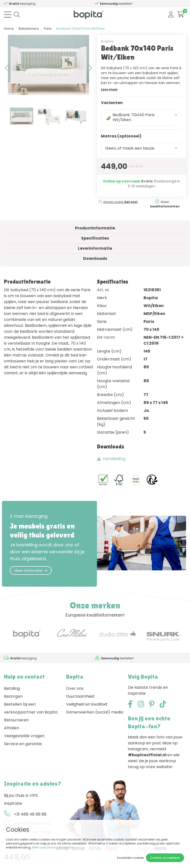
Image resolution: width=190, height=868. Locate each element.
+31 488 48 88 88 (30, 814)
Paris (48, 29)
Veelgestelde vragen (24, 736)
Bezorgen (13, 696)
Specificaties (95, 238)
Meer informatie (31, 571)
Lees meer (109, 89)
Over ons (75, 688)
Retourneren (16, 720)
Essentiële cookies (131, 858)
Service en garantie (23, 744)
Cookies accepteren (165, 858)
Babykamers (29, 29)
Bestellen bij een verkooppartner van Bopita (31, 708)
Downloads (95, 258)
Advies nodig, (120, 202)
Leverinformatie (95, 248)
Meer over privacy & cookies (53, 847)
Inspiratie (13, 803)
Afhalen (12, 728)
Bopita (107, 41)
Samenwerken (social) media (95, 712)
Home (9, 29)
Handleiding (111, 459)
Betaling (12, 688)
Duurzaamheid (80, 696)
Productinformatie (95, 228)
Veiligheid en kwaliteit (87, 704)
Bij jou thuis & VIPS (21, 795)
